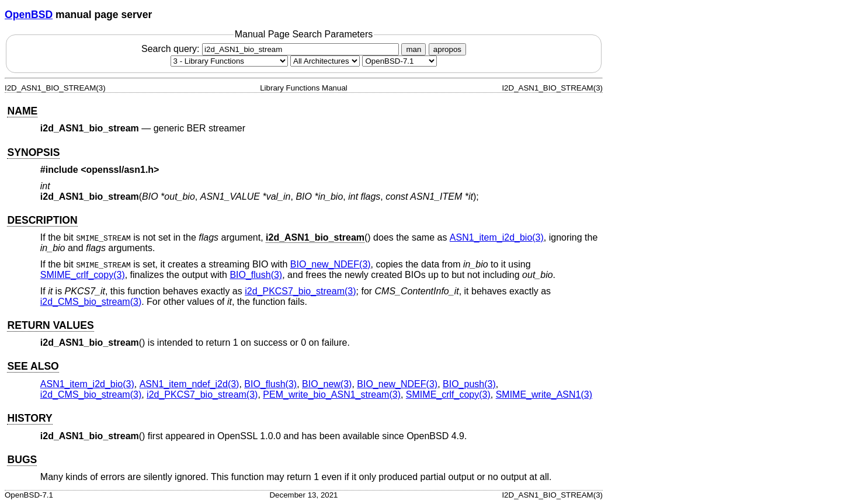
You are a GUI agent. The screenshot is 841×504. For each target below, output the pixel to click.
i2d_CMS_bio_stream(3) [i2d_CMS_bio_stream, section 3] (91, 302)
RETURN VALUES (50, 325)
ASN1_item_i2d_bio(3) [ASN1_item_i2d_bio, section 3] (497, 237)
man (413, 49)
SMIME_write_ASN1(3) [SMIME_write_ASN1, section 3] (544, 394)
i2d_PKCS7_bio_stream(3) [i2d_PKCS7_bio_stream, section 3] (300, 291)
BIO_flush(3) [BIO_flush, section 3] (256, 275)
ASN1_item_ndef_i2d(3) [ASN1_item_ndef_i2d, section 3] (190, 384)
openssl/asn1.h (120, 170)
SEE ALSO (33, 366)
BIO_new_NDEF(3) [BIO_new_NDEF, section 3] (331, 264)
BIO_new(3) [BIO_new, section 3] (327, 384)
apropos (447, 49)
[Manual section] (229, 61)
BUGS (22, 460)
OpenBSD (29, 15)
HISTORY (29, 418)
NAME (22, 111)
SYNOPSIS (33, 152)
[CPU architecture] (325, 61)
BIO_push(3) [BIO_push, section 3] (469, 384)
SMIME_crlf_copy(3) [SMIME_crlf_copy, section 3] (83, 275)
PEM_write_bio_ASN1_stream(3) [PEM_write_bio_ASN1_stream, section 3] (332, 394)
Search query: (272, 49)
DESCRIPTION (42, 220)
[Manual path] (399, 61)
